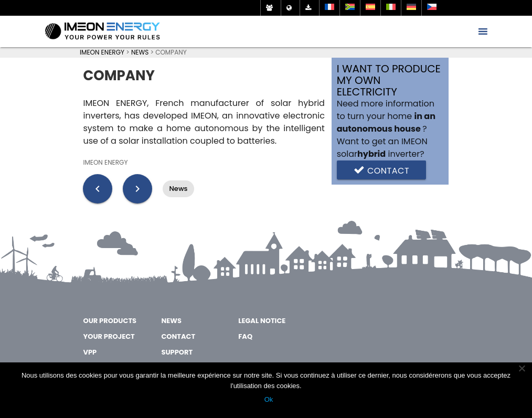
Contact (381, 170)
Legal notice (262, 321)
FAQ (245, 336)
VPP (90, 352)
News (178, 189)
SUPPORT (177, 352)
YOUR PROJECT (109, 336)
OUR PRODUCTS (110, 321)
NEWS (171, 321)
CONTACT (178, 336)
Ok (269, 399)
